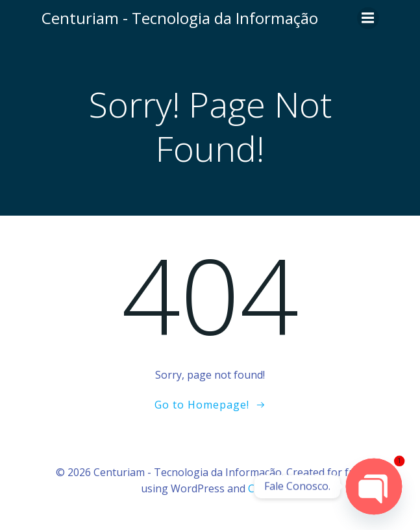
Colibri (264, 488)
